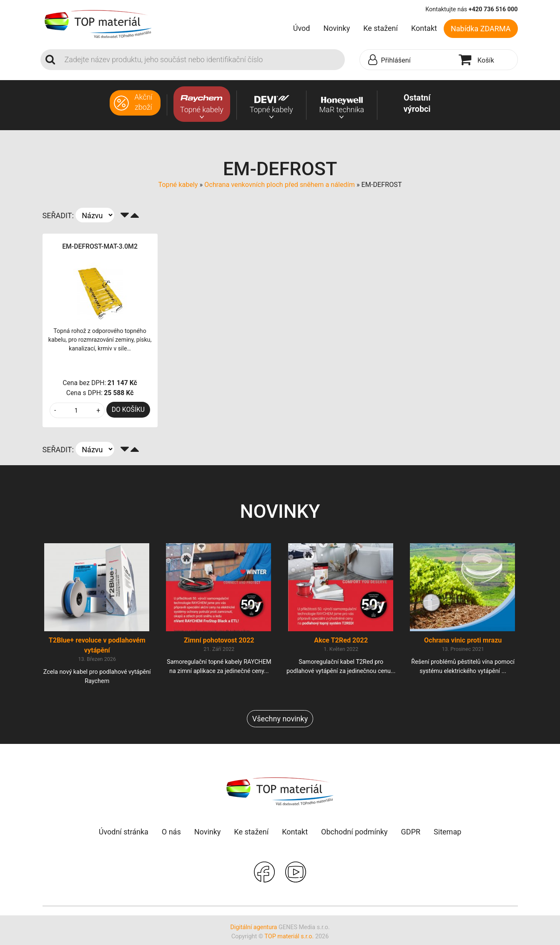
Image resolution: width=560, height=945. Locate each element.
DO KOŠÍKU (128, 409)
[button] (407, 60)
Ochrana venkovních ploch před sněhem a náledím (280, 185)
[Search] (202, 60)
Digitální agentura (254, 931)
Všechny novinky (280, 722)
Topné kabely (178, 185)
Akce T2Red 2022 (341, 644)
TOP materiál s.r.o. (289, 940)
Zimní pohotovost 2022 (219, 644)
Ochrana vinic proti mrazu (463, 644)
